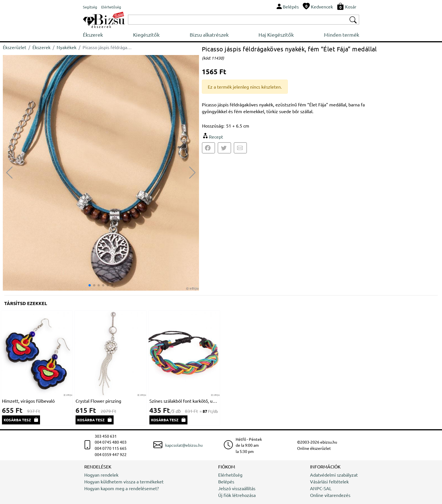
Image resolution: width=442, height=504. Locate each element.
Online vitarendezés (330, 495)
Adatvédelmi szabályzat (334, 475)
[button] (192, 173)
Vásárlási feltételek (329, 481)
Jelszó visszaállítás (237, 488)
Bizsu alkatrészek (209, 35)
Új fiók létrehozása (237, 495)
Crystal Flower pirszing (98, 401)
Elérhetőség (230, 475)
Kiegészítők (146, 35)
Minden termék (342, 35)
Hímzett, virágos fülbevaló (28, 401)
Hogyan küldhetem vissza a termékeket (124, 481)
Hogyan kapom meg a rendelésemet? (121, 488)
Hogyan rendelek (101, 475)
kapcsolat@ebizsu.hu (184, 445)
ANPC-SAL (321, 488)
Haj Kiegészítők (276, 35)
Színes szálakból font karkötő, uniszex (184, 401)
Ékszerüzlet (15, 47)
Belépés (226, 481)
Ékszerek (93, 35)
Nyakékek (67, 47)
